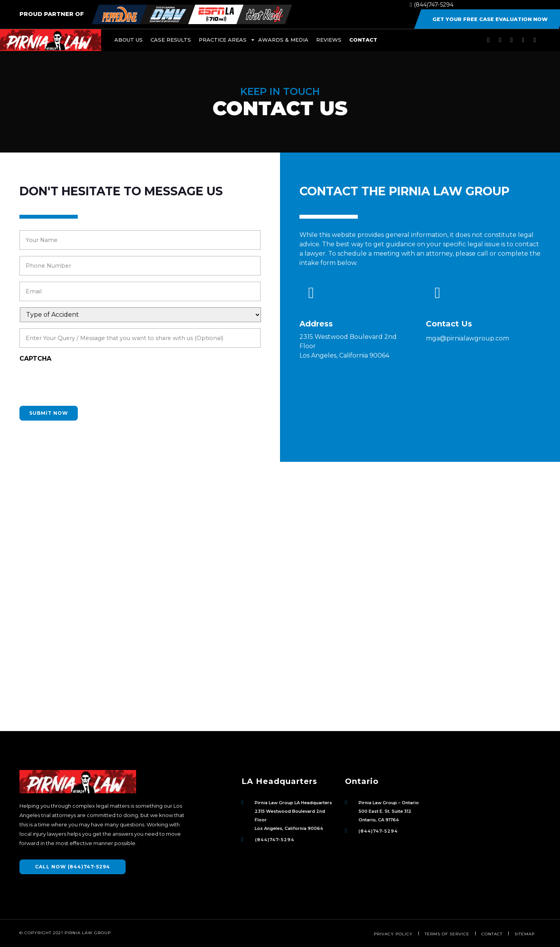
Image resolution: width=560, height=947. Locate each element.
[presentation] (79, 384)
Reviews (329, 40)
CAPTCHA (35, 359)
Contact (363, 40)
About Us (129, 40)
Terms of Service (447, 934)
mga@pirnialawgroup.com (467, 338)
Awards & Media (283, 40)
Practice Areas (223, 40)
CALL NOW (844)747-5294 (73, 867)
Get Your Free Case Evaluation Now (490, 19)
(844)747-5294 (432, 5)
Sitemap (525, 934)
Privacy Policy (393, 934)
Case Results (171, 40)
